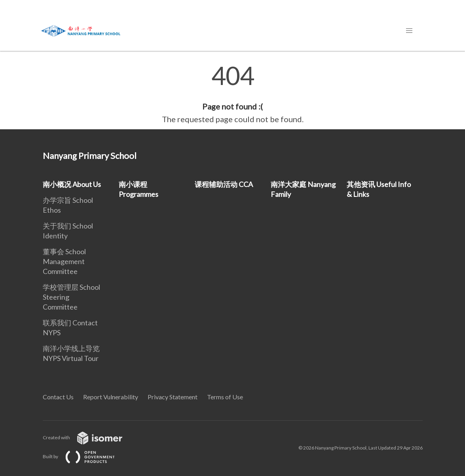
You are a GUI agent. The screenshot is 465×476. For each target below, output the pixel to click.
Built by (85, 456)
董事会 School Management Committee (64, 261)
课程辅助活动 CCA (224, 184)
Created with (89, 437)
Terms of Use (225, 397)
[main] (232, 94)
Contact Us (58, 397)
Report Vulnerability (111, 397)
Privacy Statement (173, 397)
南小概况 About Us (72, 184)
